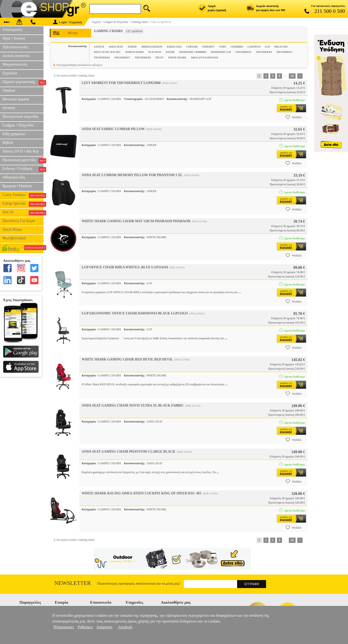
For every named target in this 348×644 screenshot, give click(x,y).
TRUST (159, 57)
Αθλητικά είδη (14, 177)
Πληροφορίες (64, 627)
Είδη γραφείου (14, 134)
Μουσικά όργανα (16, 99)
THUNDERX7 (122, 57)
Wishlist (294, 117)
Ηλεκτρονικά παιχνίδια (20, 116)
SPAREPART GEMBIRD (193, 52)
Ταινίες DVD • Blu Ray (21, 151)
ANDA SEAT (116, 47)
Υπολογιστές (12, 30)
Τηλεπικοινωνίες (15, 47)
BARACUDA (174, 47)
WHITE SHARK (177, 57)
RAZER (170, 52)
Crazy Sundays (23, 195)
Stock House (12, 229)
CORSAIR (192, 47)
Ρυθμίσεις (85, 627)
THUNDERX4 (264, 52)
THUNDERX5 (284, 52)
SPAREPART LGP (221, 52)
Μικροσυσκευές (15, 64)
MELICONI (281, 47)
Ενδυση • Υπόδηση (23, 169)
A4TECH (99, 47)
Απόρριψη (104, 627)
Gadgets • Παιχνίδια (18, 125)
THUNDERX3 (243, 52)
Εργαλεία (10, 73)
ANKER (132, 47)
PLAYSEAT (155, 52)
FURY (223, 47)
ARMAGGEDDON (152, 47)
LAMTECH (254, 47)
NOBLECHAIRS (134, 52)
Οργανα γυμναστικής (23, 82)
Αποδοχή (125, 627)
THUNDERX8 (143, 57)
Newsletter (73, 583)
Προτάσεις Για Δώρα (19, 221)
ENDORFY (209, 47)
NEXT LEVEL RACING (107, 52)
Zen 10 (23, 213)
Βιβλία (8, 142)
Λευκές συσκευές (16, 56)
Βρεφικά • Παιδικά (17, 186)
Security (9, 108)
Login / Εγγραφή (67, 22)
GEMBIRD (237, 47)
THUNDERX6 (102, 57)
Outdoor (9, 90)
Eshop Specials (23, 204)
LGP (267, 47)
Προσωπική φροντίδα (23, 160)
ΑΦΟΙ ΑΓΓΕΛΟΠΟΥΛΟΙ (205, 57)
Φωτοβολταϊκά (14, 238)
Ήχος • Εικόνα (14, 38)
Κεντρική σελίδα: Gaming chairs (76, 76)
